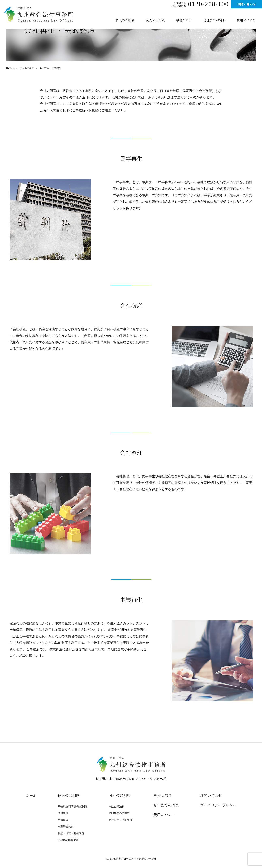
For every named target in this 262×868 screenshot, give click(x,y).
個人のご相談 (125, 20)
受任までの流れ (214, 20)
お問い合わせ (246, 4)
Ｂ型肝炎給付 (66, 827)
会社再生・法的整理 (120, 820)
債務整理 (63, 813)
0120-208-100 (208, 5)
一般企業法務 (117, 806)
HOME (10, 68)
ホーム (31, 795)
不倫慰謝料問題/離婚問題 (73, 806)
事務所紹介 (184, 20)
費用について (246, 20)
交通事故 (63, 820)
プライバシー (218, 805)
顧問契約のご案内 (119, 813)
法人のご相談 (155, 20)
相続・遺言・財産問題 (71, 833)
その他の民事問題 (68, 840)
